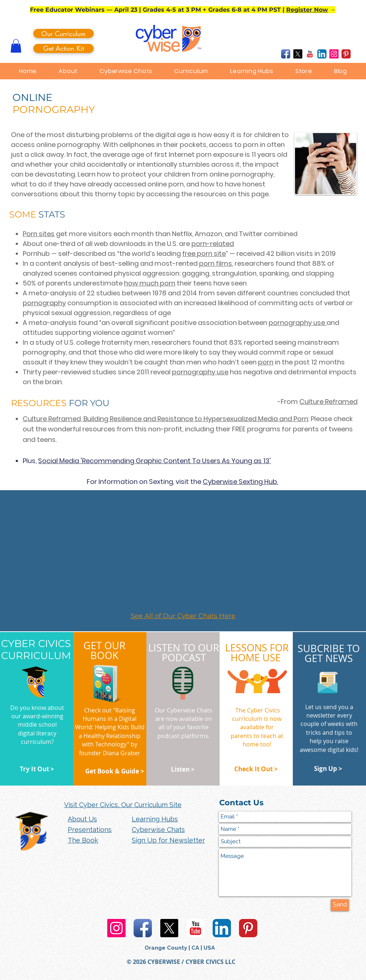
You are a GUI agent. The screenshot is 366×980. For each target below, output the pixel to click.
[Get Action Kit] (64, 48)
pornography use (298, 323)
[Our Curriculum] (64, 33)
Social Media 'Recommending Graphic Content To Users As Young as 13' (154, 461)
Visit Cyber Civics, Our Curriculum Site (123, 805)
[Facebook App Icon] (286, 54)
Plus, (30, 461)
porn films (216, 263)
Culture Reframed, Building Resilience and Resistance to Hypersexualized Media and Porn (165, 419)
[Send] (340, 905)
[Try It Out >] (37, 769)
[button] (16, 46)
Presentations (90, 830)
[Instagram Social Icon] (334, 54)
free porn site (204, 253)
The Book (83, 840)
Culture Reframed (328, 402)
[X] (298, 54)
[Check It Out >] (256, 769)
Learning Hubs (155, 819)
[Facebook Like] (258, 54)
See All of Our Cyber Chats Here (183, 616)
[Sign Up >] (328, 769)
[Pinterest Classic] (346, 54)
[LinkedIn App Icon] (322, 54)
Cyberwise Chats (158, 830)
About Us (82, 819)
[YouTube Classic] (310, 54)
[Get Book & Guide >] (115, 771)
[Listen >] (183, 769)
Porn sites (39, 234)
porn (266, 362)
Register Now (307, 10)
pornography (44, 303)
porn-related (213, 244)
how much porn (150, 283)
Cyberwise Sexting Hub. (240, 482)
